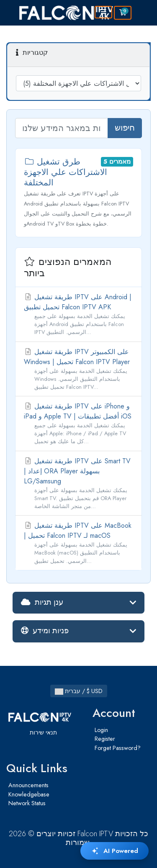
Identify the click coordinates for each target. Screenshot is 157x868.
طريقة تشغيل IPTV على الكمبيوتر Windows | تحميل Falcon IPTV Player (78, 369)
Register (105, 739)
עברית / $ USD (79, 691)
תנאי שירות (43, 732)
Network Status (27, 803)
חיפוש (125, 128)
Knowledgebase (29, 794)
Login (101, 730)
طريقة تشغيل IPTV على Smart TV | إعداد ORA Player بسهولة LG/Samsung (78, 483)
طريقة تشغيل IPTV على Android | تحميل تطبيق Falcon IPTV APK (78, 314)
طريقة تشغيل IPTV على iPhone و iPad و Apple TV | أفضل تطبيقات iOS (78, 424)
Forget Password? (118, 748)
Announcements (28, 785)
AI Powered (115, 851)
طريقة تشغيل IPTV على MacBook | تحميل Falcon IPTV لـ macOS (78, 543)
